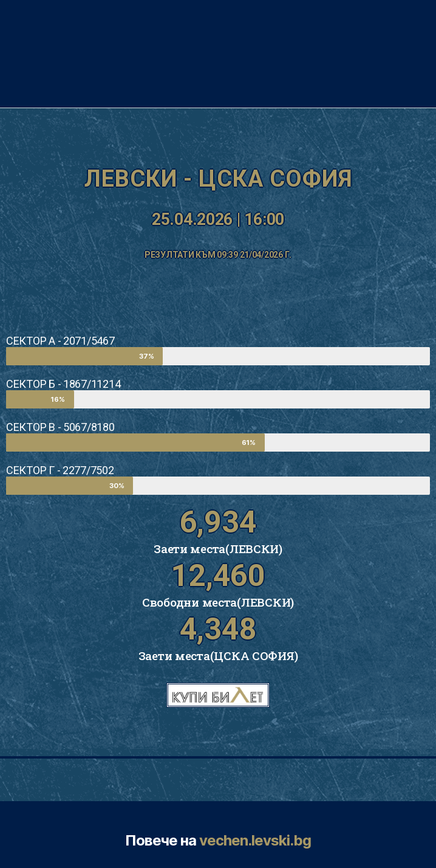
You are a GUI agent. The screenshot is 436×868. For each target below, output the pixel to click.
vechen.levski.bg (255, 840)
